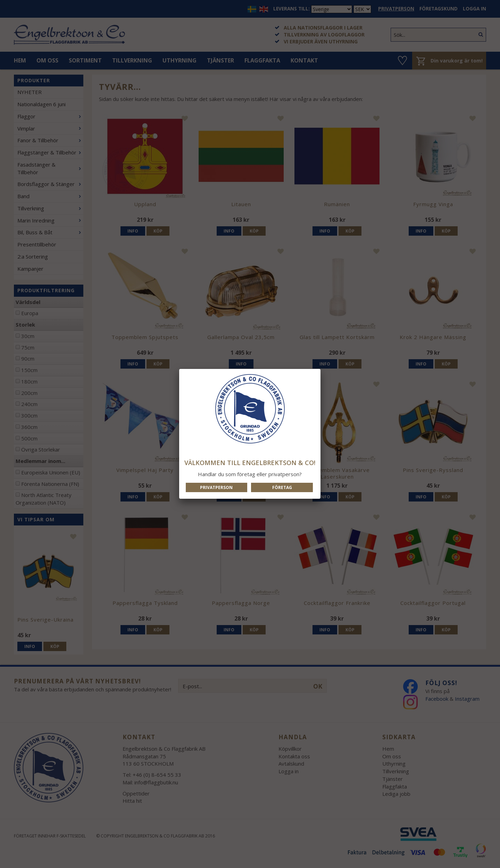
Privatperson (216, 487)
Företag (282, 487)
